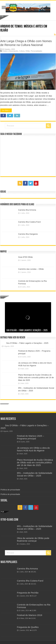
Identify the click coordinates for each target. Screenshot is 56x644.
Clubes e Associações (10, 51)
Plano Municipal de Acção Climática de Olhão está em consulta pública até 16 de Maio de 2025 (36, 377)
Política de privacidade (10, 490)
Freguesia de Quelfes (28, 627)
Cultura (22, 51)
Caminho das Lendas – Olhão (31, 269)
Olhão (28, 51)
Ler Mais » (6, 110)
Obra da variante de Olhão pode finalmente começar (33, 539)
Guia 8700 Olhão (25, 257)
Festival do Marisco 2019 (30, 615)
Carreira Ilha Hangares (28, 234)
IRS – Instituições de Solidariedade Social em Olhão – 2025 (35, 474)
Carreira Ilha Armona (27, 210)
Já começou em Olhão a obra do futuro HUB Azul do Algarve (33, 449)
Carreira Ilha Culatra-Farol (29, 222)
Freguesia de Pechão (28, 593)
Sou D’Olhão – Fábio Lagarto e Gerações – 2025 (27, 330)
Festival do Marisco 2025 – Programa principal (31, 437)
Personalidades (36, 51)
